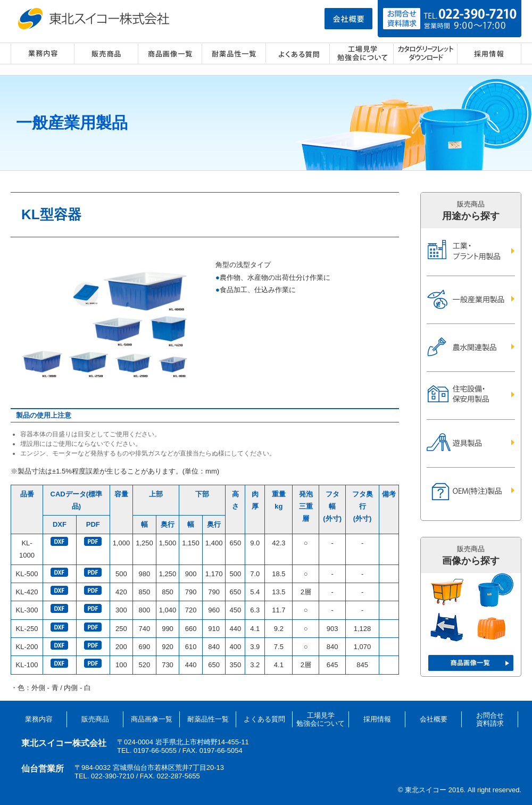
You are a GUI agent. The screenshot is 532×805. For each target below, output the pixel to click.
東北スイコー (96, 19)
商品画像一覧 (170, 53)
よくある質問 (298, 53)
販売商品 (106, 53)
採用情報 (489, 53)
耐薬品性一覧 (234, 53)
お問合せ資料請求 (490, 719)
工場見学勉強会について (321, 719)
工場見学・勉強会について (362, 53)
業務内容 (43, 53)
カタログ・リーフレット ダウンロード (426, 53)
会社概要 (434, 719)
